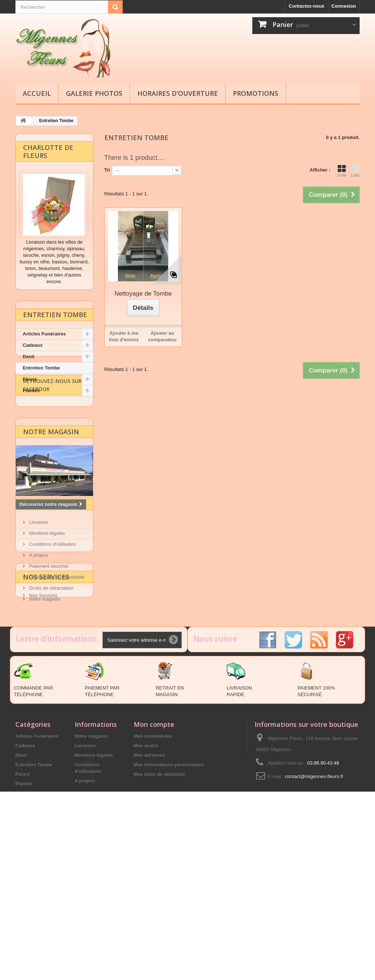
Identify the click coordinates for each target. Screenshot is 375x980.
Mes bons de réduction (160, 924)
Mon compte (154, 874)
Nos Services (46, 722)
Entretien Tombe (41, 370)
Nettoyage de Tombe (143, 293)
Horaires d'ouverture (178, 93)
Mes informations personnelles (169, 915)
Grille (342, 170)
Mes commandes (153, 886)
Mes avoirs (146, 896)
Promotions (256, 93)
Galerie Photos (94, 93)
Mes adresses (149, 905)
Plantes (31, 393)
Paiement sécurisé (48, 655)
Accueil (37, 93)
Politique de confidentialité (56, 666)
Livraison (38, 611)
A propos (38, 644)
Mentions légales (46, 622)
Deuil (29, 359)
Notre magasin (51, 485)
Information (47, 595)
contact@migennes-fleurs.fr (314, 926)
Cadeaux (33, 347)
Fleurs (30, 381)
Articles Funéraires (44, 336)
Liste (355, 170)
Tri (107, 170)
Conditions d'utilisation (52, 633)
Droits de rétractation (51, 677)
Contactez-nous (307, 6)
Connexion (344, 6)
